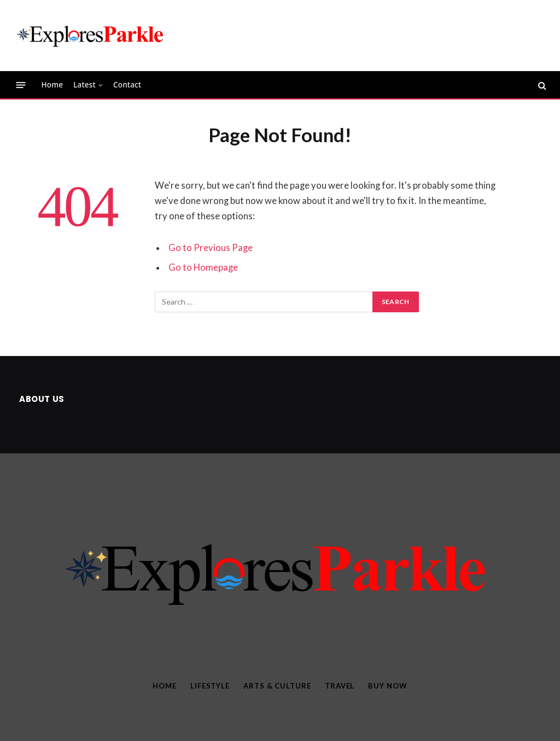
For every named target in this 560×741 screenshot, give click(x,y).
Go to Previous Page (211, 248)
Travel (340, 686)
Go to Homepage (203, 267)
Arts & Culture (277, 686)
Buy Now (387, 686)
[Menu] (21, 85)
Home (52, 85)
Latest (84, 85)
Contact (127, 85)
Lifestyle (210, 686)
